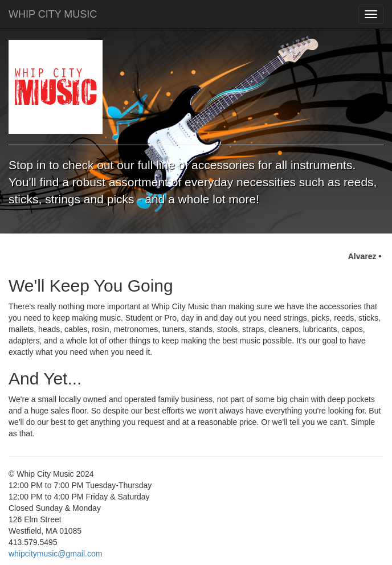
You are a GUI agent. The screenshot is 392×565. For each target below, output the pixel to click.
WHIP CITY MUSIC (53, 14)
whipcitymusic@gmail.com (55, 554)
